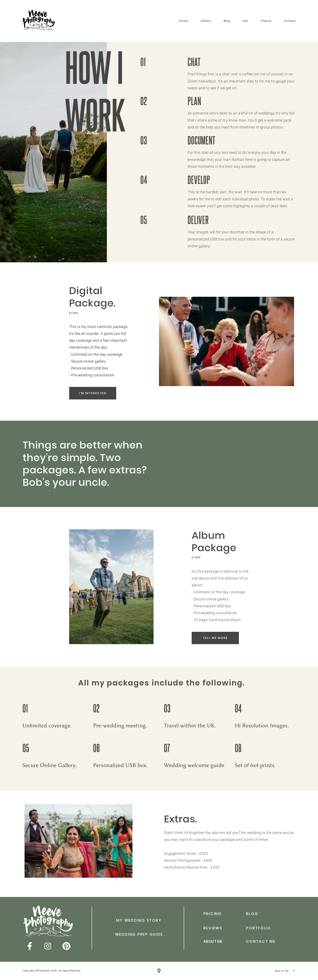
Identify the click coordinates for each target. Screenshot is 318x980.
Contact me (261, 941)
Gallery (206, 21)
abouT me (213, 941)
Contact (290, 21)
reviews (213, 928)
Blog (227, 21)
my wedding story (139, 920)
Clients (266, 21)
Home (184, 21)
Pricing (213, 914)
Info (245, 21)
